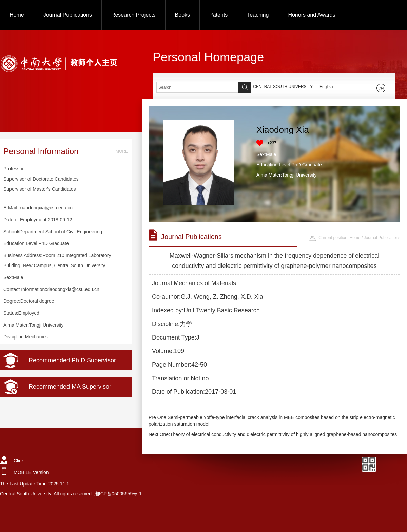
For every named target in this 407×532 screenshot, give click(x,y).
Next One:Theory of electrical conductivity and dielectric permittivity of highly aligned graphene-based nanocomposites (273, 434)
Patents (218, 15)
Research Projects (133, 15)
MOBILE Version (31, 472)
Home (17, 15)
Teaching (258, 15)
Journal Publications (68, 15)
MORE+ (123, 151)
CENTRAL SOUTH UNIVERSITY (283, 87)
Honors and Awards (312, 15)
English (326, 87)
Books (182, 15)
